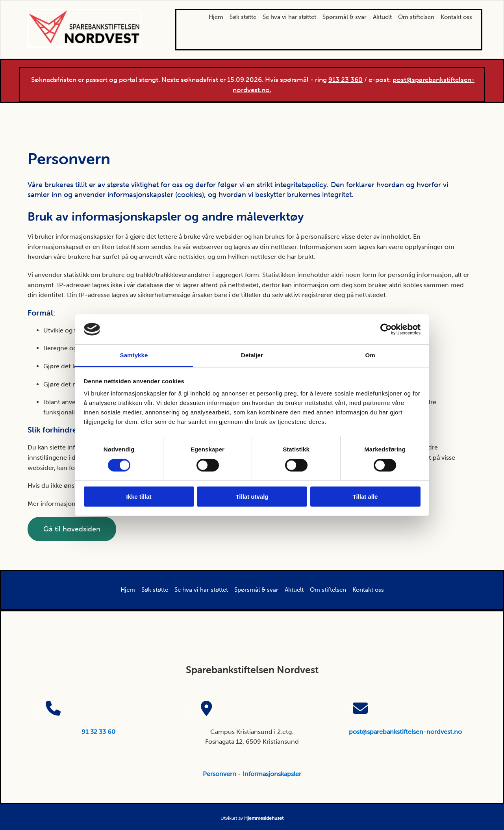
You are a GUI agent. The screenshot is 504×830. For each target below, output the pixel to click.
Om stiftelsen (416, 17)
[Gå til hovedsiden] (84, 45)
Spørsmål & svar (345, 17)
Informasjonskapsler (272, 774)
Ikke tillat (139, 497)
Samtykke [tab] (134, 355)
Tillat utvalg (252, 497)
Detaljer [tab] (252, 355)
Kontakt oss (456, 17)
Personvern (220, 774)
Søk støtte (243, 17)
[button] (72, 529)
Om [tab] (370, 355)
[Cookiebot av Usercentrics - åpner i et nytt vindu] (386, 329)
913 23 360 (346, 80)
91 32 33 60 (98, 732)
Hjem (216, 17)
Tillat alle (365, 497)
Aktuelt (382, 17)
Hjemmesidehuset (264, 818)
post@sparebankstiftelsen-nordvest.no (405, 732)
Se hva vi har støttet (289, 17)
